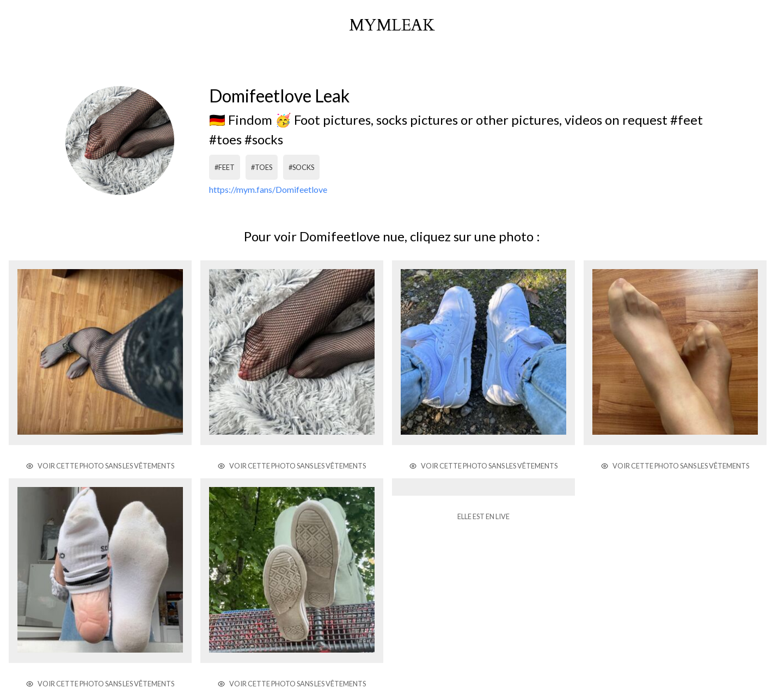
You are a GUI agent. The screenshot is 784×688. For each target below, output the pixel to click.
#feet (225, 167)
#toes (262, 167)
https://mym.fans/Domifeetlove (268, 189)
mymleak (392, 26)
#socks (301, 167)
